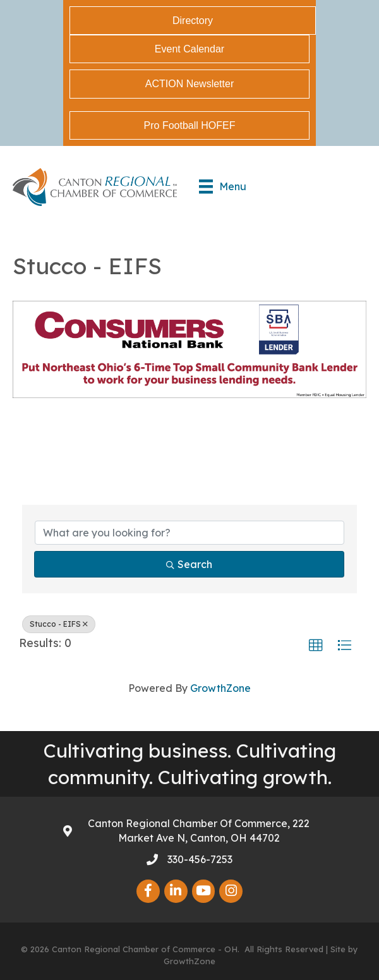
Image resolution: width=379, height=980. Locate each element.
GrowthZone (220, 688)
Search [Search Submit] (189, 564)
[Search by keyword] (189, 533)
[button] (316, 646)
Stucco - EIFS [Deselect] (59, 624)
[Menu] (223, 186)
